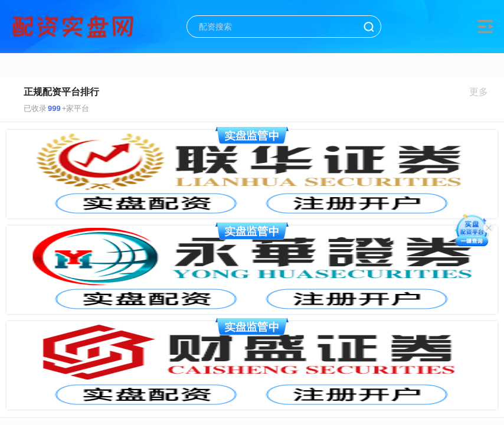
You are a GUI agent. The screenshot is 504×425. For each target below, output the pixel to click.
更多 (484, 92)
